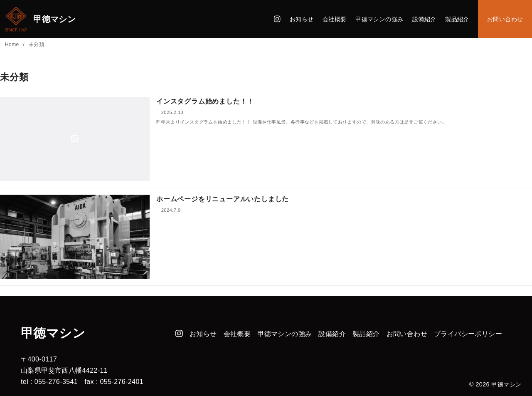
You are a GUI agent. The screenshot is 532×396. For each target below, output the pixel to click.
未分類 (36, 45)
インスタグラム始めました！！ (205, 101)
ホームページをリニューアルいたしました (223, 199)
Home (13, 45)
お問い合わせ (505, 19)
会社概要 (335, 19)
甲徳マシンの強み (379, 19)
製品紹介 (457, 19)
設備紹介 (424, 19)
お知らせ (302, 19)
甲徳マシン (506, 384)
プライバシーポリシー (468, 334)
